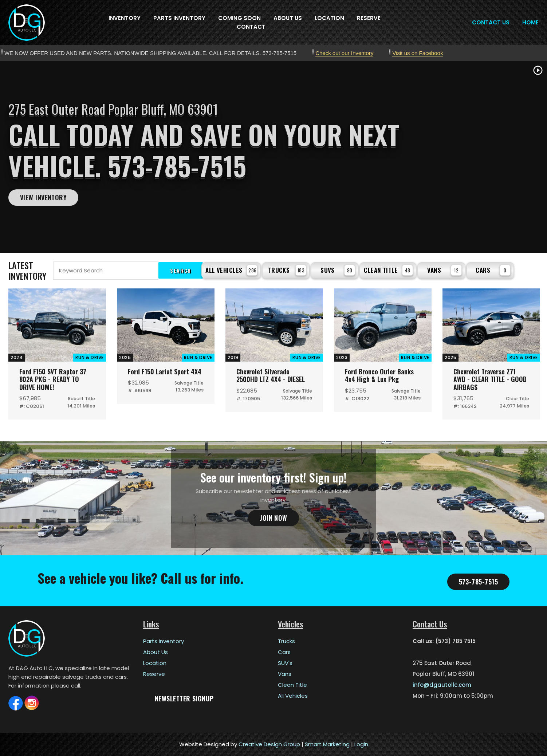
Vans (444, 270)
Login (361, 744)
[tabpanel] (273, 157)
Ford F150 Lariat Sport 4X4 (165, 371)
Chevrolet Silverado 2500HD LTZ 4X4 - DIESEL (271, 375)
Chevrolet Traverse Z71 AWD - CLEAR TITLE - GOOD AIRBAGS (490, 379)
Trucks (287, 270)
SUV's (285, 663)
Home (530, 22)
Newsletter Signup (184, 698)
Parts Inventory (179, 18)
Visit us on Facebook (418, 53)
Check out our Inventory (344, 53)
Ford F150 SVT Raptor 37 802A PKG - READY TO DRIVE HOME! (53, 379)
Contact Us (491, 22)
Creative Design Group (269, 744)
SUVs (338, 270)
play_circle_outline (538, 70)
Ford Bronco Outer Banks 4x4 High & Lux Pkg (379, 375)
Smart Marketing (327, 744)
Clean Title (388, 270)
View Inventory (43, 197)
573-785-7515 (478, 582)
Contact (251, 27)
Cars (493, 270)
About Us (288, 18)
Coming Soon (239, 18)
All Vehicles (231, 270)
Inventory (125, 18)
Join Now (273, 518)
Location (329, 18)
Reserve (369, 18)
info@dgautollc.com (442, 685)
